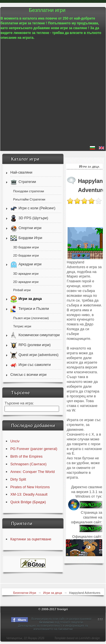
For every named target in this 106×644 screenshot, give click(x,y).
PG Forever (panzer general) (34, 449)
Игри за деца (30, 299)
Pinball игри (22, 290)
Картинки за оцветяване (31, 539)
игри (44, 619)
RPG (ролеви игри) (34, 345)
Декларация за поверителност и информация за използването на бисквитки (53, 627)
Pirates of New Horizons (30, 487)
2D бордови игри (26, 255)
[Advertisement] (53, 93)
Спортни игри (30, 228)
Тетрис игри (22, 326)
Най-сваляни (21, 172)
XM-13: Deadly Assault (29, 494)
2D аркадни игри (26, 282)
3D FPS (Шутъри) (33, 218)
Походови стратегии (28, 191)
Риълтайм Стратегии (29, 199)
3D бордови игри (26, 247)
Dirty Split (18, 479)
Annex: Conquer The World (32, 472)
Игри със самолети (34, 365)
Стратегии (27, 182)
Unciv (15, 441)
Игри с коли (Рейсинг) (37, 208)
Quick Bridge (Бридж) (28, 502)
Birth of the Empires (26, 456)
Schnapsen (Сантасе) (28, 464)
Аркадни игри (30, 264)
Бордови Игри (30, 238)
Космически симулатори (39, 335)
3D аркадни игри (26, 273)
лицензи (77, 622)
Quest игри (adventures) (38, 355)
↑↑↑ (100, 619)
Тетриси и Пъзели (34, 309)
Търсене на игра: (19, 403)
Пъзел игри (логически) (31, 318)
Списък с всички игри (28, 375)
